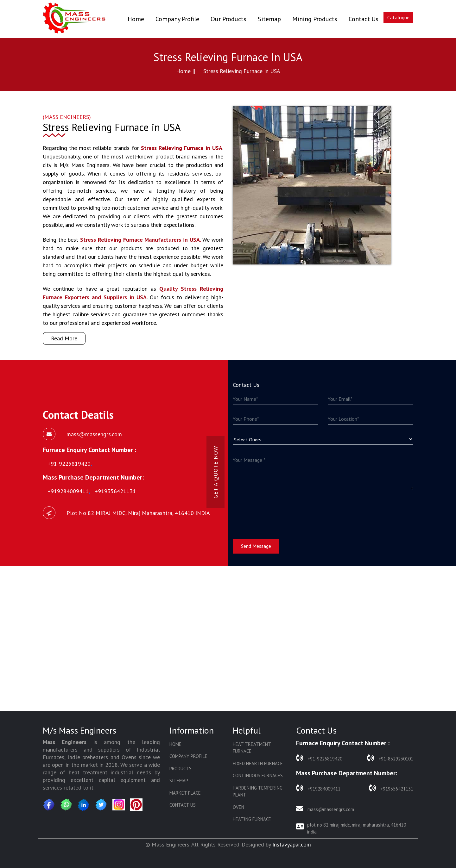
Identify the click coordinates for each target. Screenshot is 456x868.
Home (136, 19)
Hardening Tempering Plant (258, 791)
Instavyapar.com (292, 844)
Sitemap (269, 19)
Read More (64, 338)
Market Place (185, 793)
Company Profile (177, 19)
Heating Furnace (252, 819)
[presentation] (281, 511)
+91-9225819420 (319, 758)
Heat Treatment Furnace (252, 748)
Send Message (256, 546)
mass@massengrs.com (325, 809)
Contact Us (364, 19)
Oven (238, 807)
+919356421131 (391, 788)
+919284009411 (318, 788)
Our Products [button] (228, 19)
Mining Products (315, 19)
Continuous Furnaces (258, 775)
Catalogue (398, 17)
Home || (186, 71)
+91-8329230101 (390, 758)
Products (180, 769)
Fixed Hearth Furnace (258, 763)
